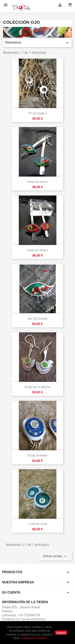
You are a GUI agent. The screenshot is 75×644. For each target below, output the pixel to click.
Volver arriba (55, 556)
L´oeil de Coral (37, 524)
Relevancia (37, 43)
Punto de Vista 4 (37, 250)
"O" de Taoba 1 (37, 113)
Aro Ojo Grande (37, 319)
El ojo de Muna (37, 455)
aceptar (61, 633)
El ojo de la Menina (37, 387)
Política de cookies (34, 638)
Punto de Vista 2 (37, 182)
